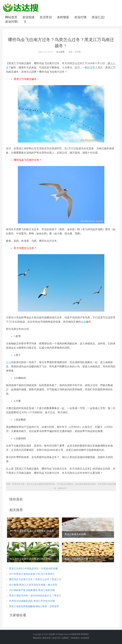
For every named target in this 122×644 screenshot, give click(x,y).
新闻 (90, 68)
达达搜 (52, 634)
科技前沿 (75, 638)
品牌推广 (66, 638)
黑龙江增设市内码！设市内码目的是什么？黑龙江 (35, 596)
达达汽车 (56, 638)
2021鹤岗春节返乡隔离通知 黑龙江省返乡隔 (32, 590)
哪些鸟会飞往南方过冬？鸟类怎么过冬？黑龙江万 (35, 579)
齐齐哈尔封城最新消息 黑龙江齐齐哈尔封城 (32, 601)
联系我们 (85, 634)
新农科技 (47, 638)
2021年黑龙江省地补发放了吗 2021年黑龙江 (32, 574)
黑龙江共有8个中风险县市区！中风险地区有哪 (33, 569)
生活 (8, 362)
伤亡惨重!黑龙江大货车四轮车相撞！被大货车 (33, 585)
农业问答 (12, 22)
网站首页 (11, 17)
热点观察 (60, 52)
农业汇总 (99, 17)
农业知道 (29, 17)
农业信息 (21, 8)
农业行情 (80, 17)
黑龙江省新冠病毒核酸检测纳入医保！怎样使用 (34, 606)
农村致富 (63, 17)
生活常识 (46, 17)
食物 (83, 322)
